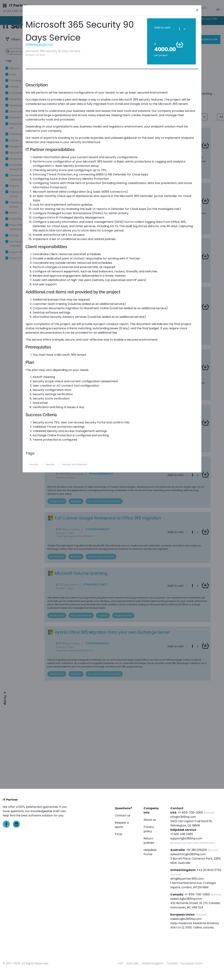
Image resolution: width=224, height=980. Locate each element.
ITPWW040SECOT (39, 45)
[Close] (197, 10)
